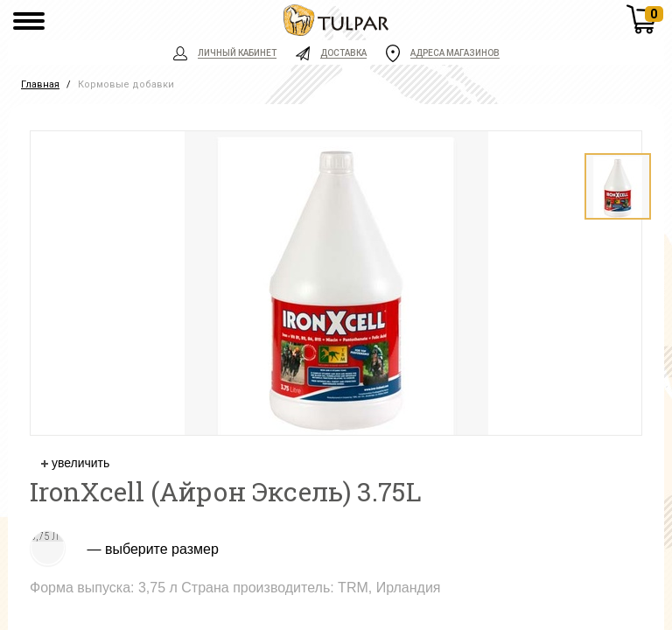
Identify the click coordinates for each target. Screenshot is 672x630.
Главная (40, 84)
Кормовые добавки (126, 84)
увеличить (75, 463)
